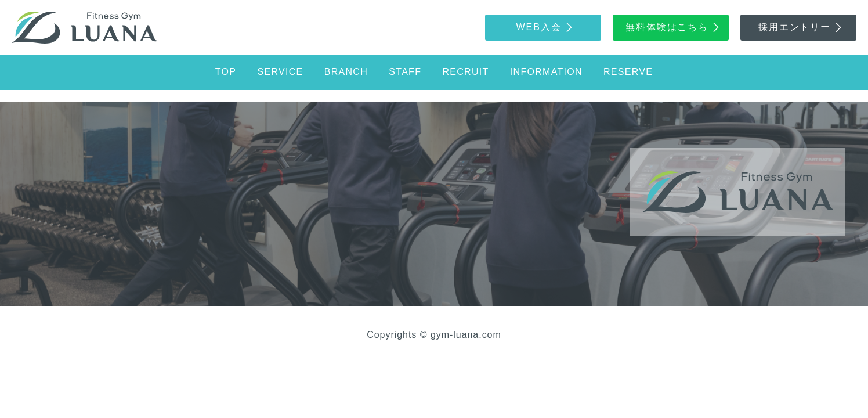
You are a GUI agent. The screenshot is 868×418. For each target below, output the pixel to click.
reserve (628, 72)
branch (346, 72)
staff (405, 72)
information (546, 72)
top (226, 72)
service (281, 72)
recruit (465, 72)
